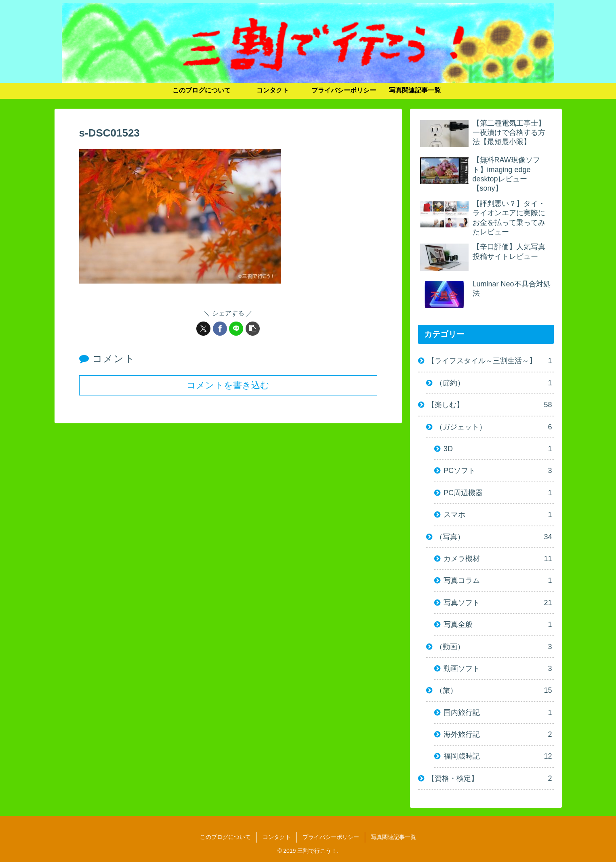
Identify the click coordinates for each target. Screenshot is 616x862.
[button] (253, 329)
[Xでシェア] (203, 329)
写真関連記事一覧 (393, 837)
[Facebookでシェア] (220, 329)
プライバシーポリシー (331, 837)
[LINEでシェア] (236, 329)
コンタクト (277, 837)
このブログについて (225, 837)
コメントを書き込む (228, 385)
